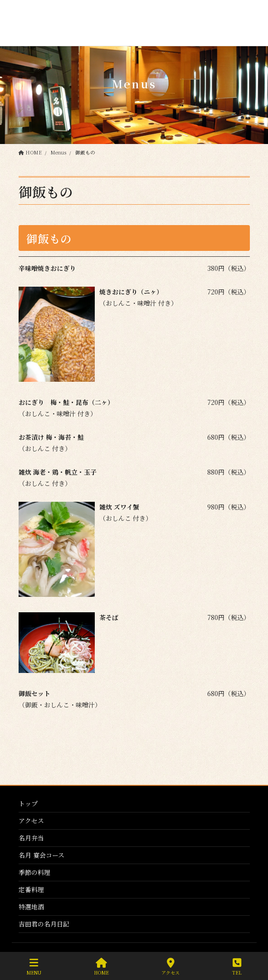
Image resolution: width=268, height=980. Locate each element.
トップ (28, 803)
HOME (101, 967)
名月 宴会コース (41, 855)
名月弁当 (31, 838)
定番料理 (31, 889)
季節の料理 (34, 872)
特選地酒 (31, 907)
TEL (237, 967)
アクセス (31, 821)
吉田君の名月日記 (44, 924)
